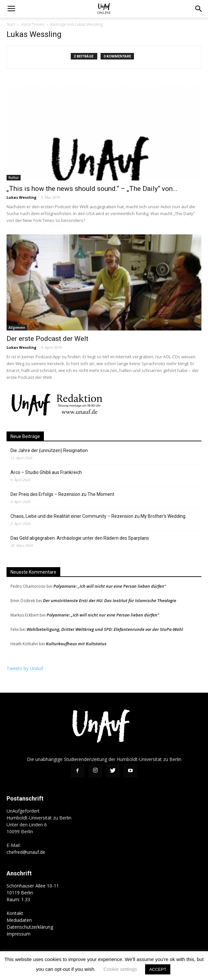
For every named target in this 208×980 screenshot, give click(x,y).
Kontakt (15, 913)
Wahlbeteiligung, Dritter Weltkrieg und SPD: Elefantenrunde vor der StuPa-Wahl (105, 629)
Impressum (19, 934)
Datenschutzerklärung (30, 927)
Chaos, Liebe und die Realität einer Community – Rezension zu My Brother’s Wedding (98, 516)
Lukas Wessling (21, 197)
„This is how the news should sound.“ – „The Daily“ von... (92, 189)
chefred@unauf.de (26, 852)
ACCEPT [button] (158, 969)
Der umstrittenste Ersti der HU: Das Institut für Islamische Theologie (110, 600)
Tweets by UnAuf (25, 668)
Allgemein (17, 328)
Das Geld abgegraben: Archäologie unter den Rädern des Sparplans (80, 538)
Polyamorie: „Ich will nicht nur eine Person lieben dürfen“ (110, 586)
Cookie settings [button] (120, 969)
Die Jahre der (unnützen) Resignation (49, 450)
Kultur (14, 177)
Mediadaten (19, 920)
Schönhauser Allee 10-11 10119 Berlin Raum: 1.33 (33, 893)
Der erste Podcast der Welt (47, 339)
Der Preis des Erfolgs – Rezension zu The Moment (62, 494)
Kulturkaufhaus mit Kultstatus (76, 644)
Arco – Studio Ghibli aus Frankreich (46, 472)
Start (11, 24)
